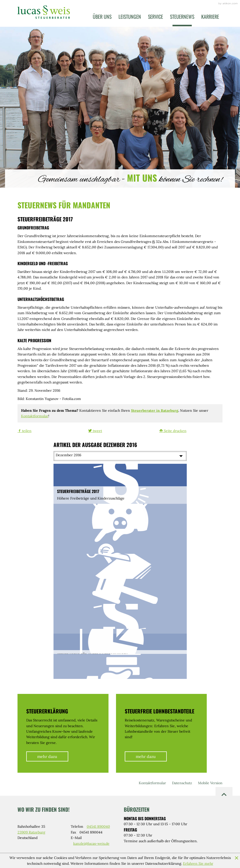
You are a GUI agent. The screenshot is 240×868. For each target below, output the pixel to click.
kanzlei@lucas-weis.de (91, 843)
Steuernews (182, 17)
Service (155, 17)
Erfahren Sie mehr (198, 863)
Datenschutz (182, 783)
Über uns (102, 17)
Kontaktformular (35, 416)
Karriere (210, 17)
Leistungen (130, 17)
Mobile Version (210, 783)
